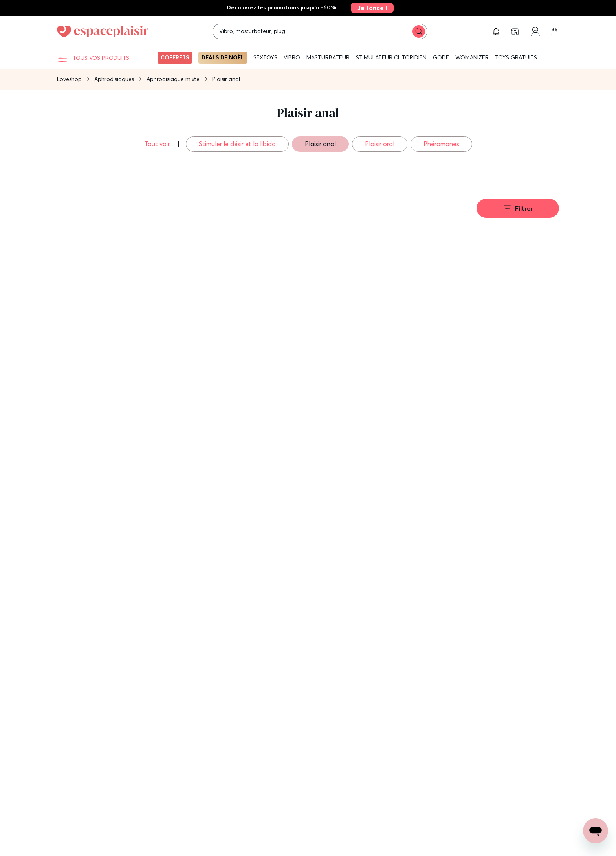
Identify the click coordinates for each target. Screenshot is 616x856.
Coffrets (175, 57)
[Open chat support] (596, 831)
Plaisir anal (320, 144)
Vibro (292, 57)
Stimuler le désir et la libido (237, 144)
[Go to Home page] (103, 31)
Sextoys (265, 57)
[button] (496, 31)
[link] (370, 8)
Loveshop (69, 79)
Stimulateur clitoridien (391, 57)
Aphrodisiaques (114, 79)
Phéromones (441, 144)
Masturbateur (328, 57)
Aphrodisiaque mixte (173, 79)
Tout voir (158, 144)
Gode (441, 57)
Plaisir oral (380, 144)
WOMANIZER (472, 57)
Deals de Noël (223, 57)
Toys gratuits (516, 57)
